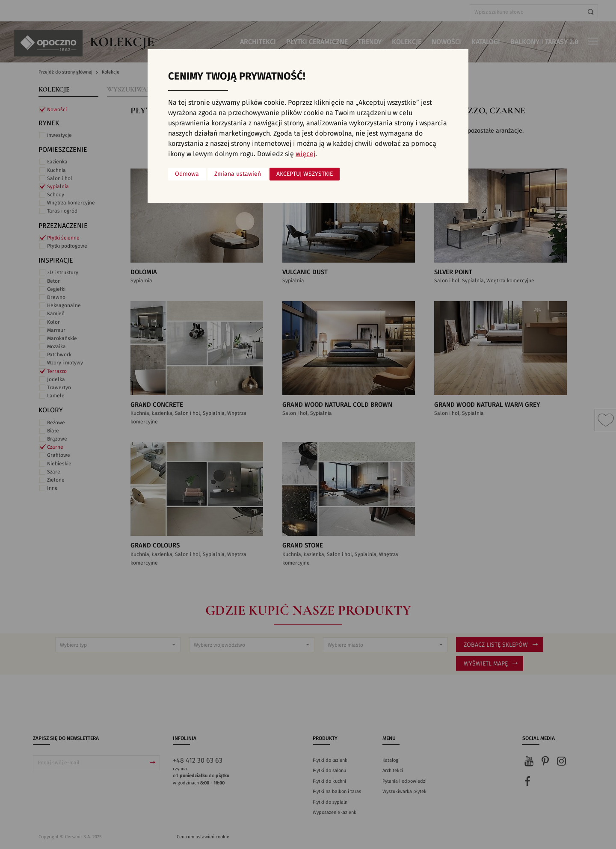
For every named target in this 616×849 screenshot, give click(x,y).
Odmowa (187, 174)
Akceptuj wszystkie (305, 174)
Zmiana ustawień (238, 174)
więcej (305, 154)
